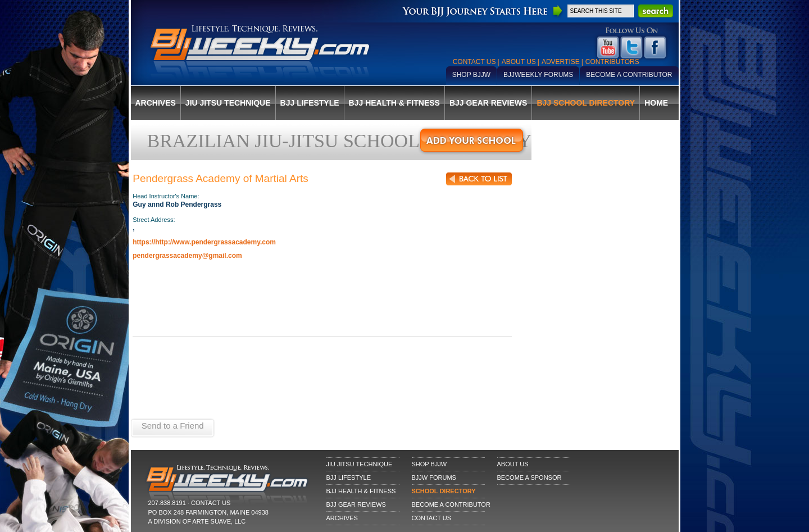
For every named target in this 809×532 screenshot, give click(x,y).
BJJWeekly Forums (538, 75)
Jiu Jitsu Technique (228, 103)
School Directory (444, 491)
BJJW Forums (434, 478)
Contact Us (474, 62)
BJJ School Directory (586, 103)
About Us (519, 62)
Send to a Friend (173, 426)
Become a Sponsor (530, 478)
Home (656, 103)
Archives (156, 103)
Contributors (612, 62)
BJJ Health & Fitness (394, 103)
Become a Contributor (629, 75)
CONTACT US (211, 503)
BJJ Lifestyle (310, 103)
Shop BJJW (471, 75)
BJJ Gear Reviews (488, 103)
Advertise (561, 62)
